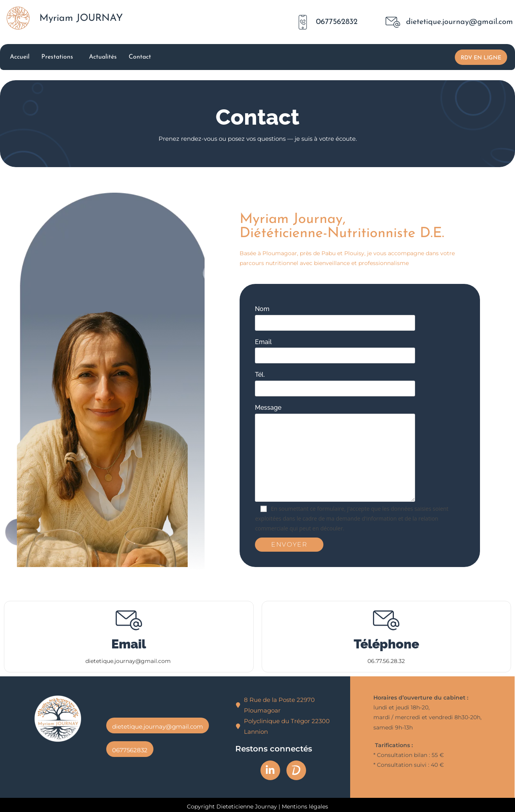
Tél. (370, 381)
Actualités (103, 57)
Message (370, 432)
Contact (140, 57)
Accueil (20, 57)
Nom (370, 316)
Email (370, 349)
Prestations (57, 57)
